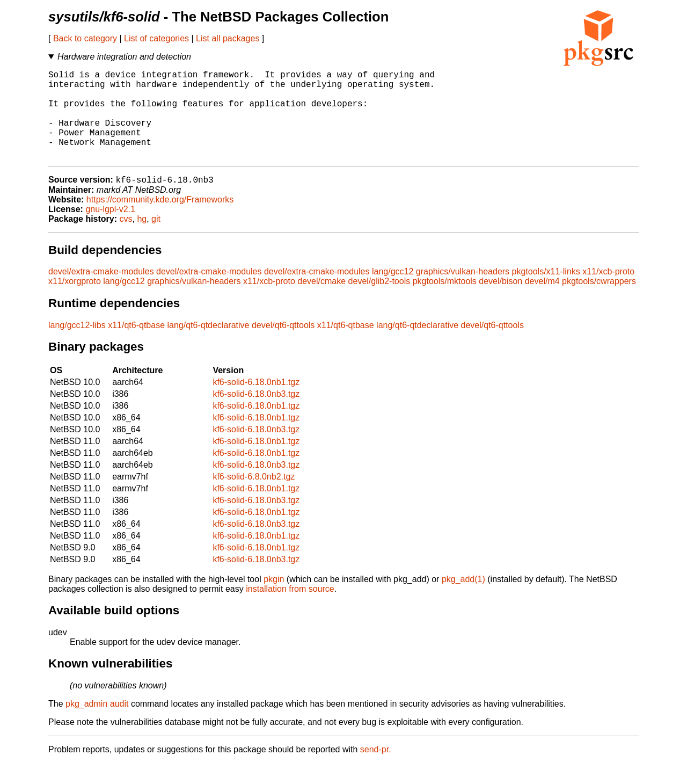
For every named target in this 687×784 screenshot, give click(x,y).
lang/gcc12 (393, 292)
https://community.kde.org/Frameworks (160, 220)
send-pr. (376, 770)
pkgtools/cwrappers (599, 302)
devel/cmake (321, 302)
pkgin (274, 600)
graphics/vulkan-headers (463, 292)
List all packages (228, 38)
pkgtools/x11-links (546, 292)
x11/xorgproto (75, 302)
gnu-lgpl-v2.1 (110, 230)
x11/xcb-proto (608, 292)
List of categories (156, 38)
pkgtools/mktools (445, 302)
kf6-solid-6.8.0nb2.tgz (254, 498)
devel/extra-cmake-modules (101, 292)
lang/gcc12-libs (77, 346)
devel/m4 (542, 302)
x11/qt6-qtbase (136, 346)
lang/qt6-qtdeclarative (209, 346)
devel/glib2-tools (379, 302)
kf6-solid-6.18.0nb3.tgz (256, 415)
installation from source (290, 610)
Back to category (85, 38)
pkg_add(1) (463, 600)
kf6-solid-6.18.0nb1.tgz (256, 403)
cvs (126, 240)
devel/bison (500, 302)
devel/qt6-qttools (283, 346)
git (156, 240)
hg (142, 240)
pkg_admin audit (97, 725)
